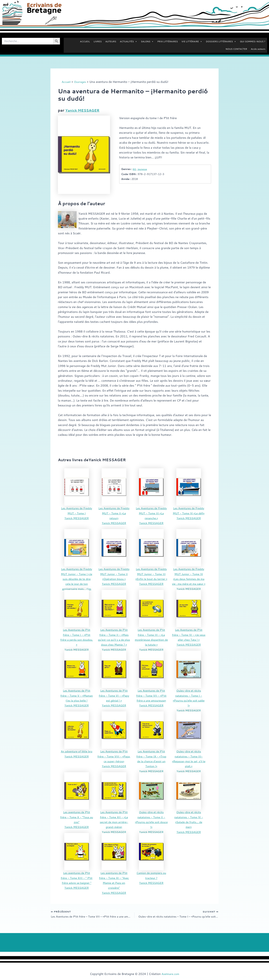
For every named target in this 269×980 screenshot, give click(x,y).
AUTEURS (111, 41)
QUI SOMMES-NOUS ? (253, 41)
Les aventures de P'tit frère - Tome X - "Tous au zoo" (77, 817)
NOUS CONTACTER (236, 49)
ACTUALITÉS (129, 42)
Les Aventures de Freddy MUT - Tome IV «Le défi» (189, 513)
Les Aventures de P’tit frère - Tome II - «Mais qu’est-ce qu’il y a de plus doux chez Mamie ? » (114, 639)
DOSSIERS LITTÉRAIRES (221, 42)
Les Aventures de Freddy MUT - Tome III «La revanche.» (151, 513)
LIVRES (98, 41)
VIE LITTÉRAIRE (192, 42)
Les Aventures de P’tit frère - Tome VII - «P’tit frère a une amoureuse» (151, 695)
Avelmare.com (170, 974)
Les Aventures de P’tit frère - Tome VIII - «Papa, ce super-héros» (114, 756)
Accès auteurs (258, 49)
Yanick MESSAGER (84, 110)
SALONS (147, 42)
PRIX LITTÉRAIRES (167, 41)
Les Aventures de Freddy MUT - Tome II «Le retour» (114, 513)
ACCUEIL (85, 41)
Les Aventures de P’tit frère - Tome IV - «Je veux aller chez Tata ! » (189, 634)
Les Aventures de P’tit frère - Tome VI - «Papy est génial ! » (114, 695)
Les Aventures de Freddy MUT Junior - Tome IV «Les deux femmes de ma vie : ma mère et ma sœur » (189, 579)
